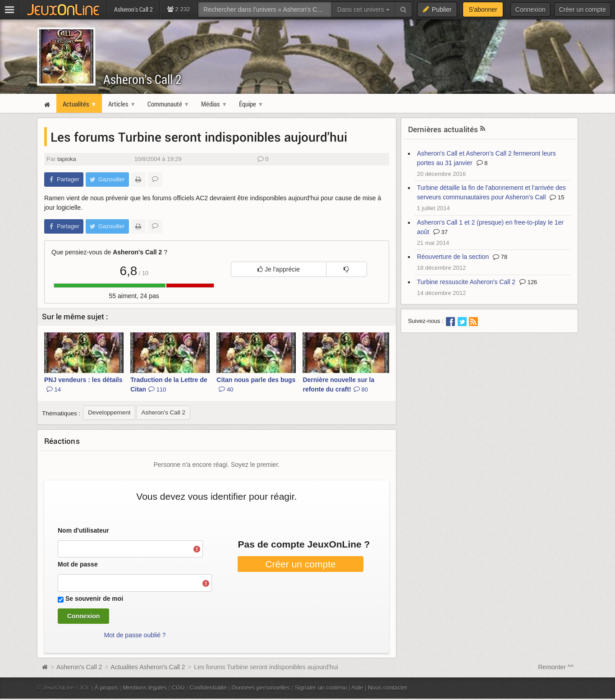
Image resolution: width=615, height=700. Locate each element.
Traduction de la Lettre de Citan (169, 385)
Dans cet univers (363, 9)
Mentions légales (145, 688)
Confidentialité (208, 688)
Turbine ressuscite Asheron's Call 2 (466, 282)
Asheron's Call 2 (142, 79)
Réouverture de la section (453, 257)
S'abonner (483, 9)
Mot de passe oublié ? (135, 635)
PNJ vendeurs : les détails (83, 385)
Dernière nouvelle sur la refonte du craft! (338, 385)
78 (500, 257)
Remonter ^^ (556, 667)
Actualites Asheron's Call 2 (148, 667)
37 (441, 232)
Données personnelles (261, 688)
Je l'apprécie (279, 269)
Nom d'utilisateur (83, 530)
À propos (106, 688)
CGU (178, 688)
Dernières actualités (443, 129)
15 (557, 197)
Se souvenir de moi (94, 599)
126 (528, 282)
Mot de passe (78, 564)
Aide (357, 688)
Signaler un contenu (321, 688)
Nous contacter (388, 688)
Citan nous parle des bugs (256, 385)
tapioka (67, 159)
